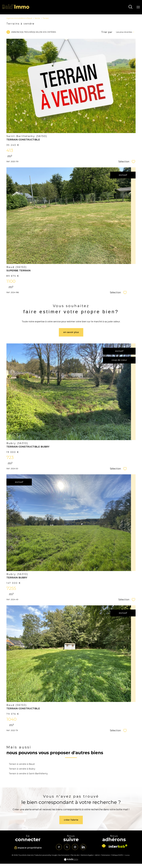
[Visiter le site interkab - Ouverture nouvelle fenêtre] (118, 846)
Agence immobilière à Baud (19, 18)
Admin (97, 855)
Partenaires (105, 855)
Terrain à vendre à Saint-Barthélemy (28, 774)
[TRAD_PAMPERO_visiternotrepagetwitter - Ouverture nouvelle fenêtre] (67, 847)
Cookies (127, 855)
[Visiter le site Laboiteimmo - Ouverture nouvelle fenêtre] (71, 860)
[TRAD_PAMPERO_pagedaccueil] (16, 8)
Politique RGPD (117, 855)
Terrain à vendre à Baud (22, 764)
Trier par (107, 32)
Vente (37, 18)
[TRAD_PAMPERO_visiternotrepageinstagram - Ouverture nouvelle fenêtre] (75, 847)
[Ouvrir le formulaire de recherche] (130, 7)
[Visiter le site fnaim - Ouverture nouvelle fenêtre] (104, 846)
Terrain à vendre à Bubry (22, 769)
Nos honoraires (64, 855)
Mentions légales (87, 855)
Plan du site (75, 855)
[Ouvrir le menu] (138, 7)
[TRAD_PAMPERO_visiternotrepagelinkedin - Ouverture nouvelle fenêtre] (83, 847)
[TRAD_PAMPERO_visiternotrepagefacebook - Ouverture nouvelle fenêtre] (59, 847)
